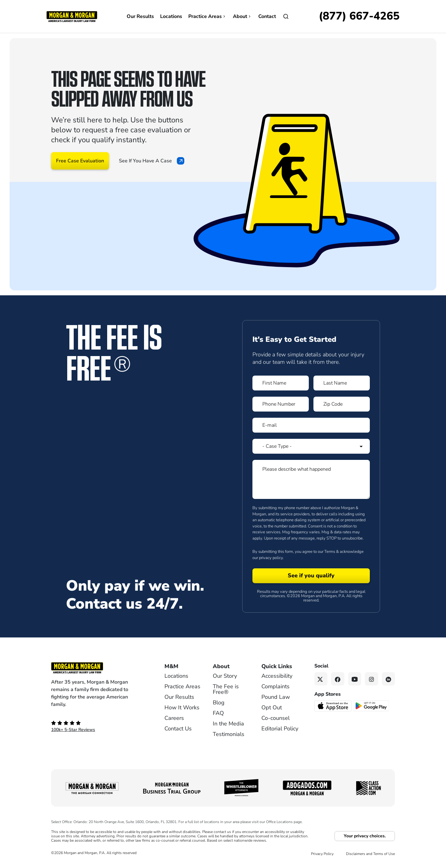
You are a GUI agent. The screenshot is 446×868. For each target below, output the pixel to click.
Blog (219, 703)
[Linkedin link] (389, 679)
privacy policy (271, 558)
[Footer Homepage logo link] (98, 668)
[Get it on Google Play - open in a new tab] (372, 705)
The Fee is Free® (226, 689)
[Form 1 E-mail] (311, 425)
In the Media (228, 724)
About (243, 16)
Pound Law (276, 697)
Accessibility (277, 676)
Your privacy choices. (365, 836)
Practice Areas (208, 16)
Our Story (225, 676)
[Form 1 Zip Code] (342, 404)
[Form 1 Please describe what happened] (311, 479)
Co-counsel (275, 718)
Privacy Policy (322, 854)
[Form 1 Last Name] (342, 383)
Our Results (140, 16)
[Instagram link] (372, 679)
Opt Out (272, 707)
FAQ (218, 713)
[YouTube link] (355, 679)
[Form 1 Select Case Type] (311, 446)
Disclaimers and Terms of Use (370, 854)
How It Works (182, 707)
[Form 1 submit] (311, 576)
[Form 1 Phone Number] (281, 404)
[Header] (72, 16)
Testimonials (229, 734)
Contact (267, 16)
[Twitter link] (321, 679)
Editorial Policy (280, 729)
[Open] (286, 16)
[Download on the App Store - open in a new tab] (333, 705)
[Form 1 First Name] (281, 383)
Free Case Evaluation (80, 161)
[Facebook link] (338, 679)
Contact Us (178, 729)
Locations (171, 16)
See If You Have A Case (152, 161)
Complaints (275, 686)
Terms (330, 552)
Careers (174, 718)
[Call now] (359, 16)
